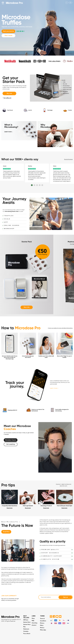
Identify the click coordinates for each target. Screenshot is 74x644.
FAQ (33, 620)
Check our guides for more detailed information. (60, 327)
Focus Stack (27, 632)
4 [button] (40, 184)
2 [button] (34, 184)
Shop (33, 617)
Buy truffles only (7, 98)
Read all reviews (68, 159)
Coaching (34, 622)
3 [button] (37, 184)
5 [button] (42, 184)
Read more (10, 507)
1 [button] (32, 184)
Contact (34, 624)
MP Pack (26, 619)
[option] (12, 171)
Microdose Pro (14, 3)
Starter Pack (27, 621)
